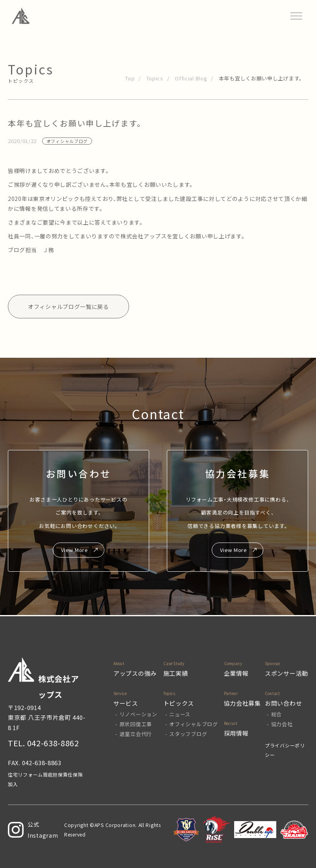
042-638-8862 (53, 743)
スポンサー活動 (286, 673)
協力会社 (282, 724)
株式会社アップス (43, 679)
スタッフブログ (188, 734)
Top (130, 78)
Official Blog (191, 78)
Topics (155, 78)
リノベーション (139, 714)
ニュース (180, 714)
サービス (126, 703)
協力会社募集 (242, 703)
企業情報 (236, 673)
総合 (276, 714)
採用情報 (236, 733)
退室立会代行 (136, 734)
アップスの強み (135, 673)
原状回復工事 (136, 724)
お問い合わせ (283, 703)
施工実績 (176, 673)
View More (74, 550)
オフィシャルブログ (193, 724)
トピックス (179, 703)
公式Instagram (33, 830)
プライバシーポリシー (285, 750)
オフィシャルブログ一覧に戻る (68, 307)
